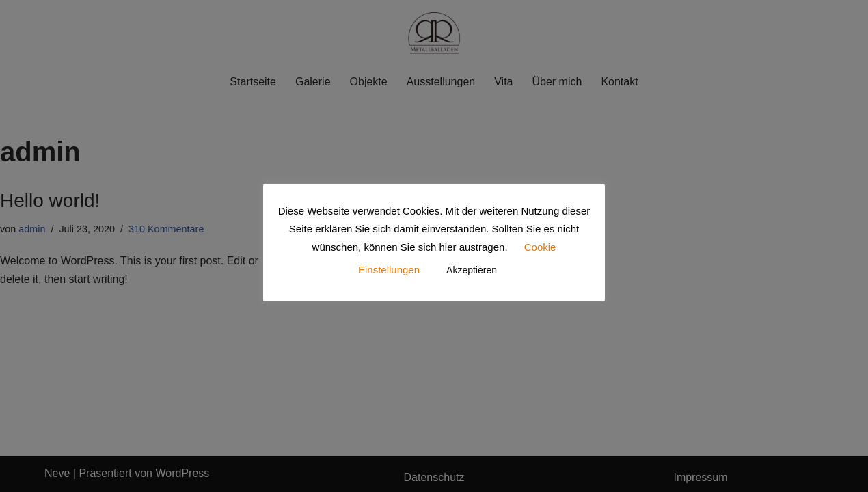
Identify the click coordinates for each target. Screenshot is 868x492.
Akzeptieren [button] (472, 270)
